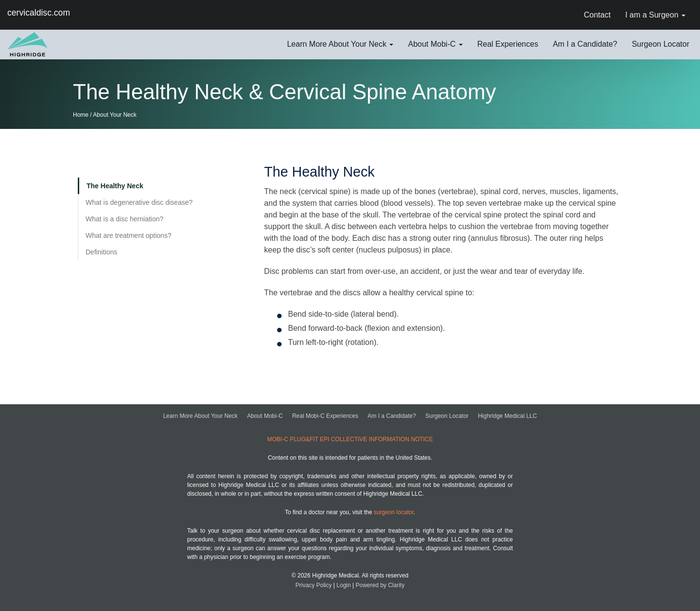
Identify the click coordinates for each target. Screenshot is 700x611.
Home (81, 115)
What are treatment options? (129, 235)
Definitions (101, 252)
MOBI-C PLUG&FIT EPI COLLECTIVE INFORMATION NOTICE (350, 439)
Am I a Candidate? (392, 416)
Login (343, 585)
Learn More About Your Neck (200, 416)
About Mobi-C (265, 416)
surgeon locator (394, 512)
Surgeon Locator (447, 416)
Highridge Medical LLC (507, 416)
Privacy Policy (314, 585)
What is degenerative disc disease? (139, 202)
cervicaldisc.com (39, 13)
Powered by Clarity (380, 585)
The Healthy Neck (115, 186)
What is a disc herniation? (124, 219)
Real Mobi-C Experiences (325, 416)
